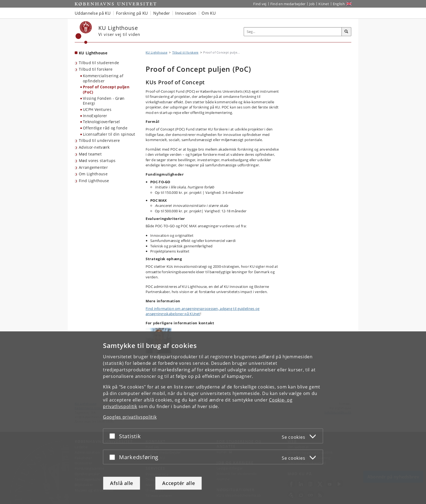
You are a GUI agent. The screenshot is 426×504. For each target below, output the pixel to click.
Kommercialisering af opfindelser (103, 78)
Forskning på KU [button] (132, 13)
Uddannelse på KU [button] (93, 13)
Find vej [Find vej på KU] (260, 4)
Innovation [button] (186, 13)
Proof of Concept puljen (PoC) (106, 89)
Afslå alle (122, 483)
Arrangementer (93, 167)
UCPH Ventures (97, 109)
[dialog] (213, 418)
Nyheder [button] (162, 13)
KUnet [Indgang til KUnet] (324, 4)
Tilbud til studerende (99, 63)
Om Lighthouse (93, 174)
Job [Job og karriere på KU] (312, 4)
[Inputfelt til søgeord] (293, 32)
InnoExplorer (95, 116)
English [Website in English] (339, 4)
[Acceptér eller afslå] (114, 436)
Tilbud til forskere (96, 69)
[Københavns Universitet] (84, 32)
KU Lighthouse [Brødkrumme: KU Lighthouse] (156, 52)
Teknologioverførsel (101, 122)
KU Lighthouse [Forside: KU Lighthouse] (93, 53)
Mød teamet (90, 154)
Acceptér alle (178, 483)
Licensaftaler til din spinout (109, 134)
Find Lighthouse (94, 181)
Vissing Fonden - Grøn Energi (104, 101)
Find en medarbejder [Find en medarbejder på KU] (288, 4)
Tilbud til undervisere (99, 140)
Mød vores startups (97, 161)
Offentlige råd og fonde (105, 128)
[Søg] (346, 32)
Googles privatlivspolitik (130, 417)
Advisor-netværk (94, 147)
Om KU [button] (209, 13)
